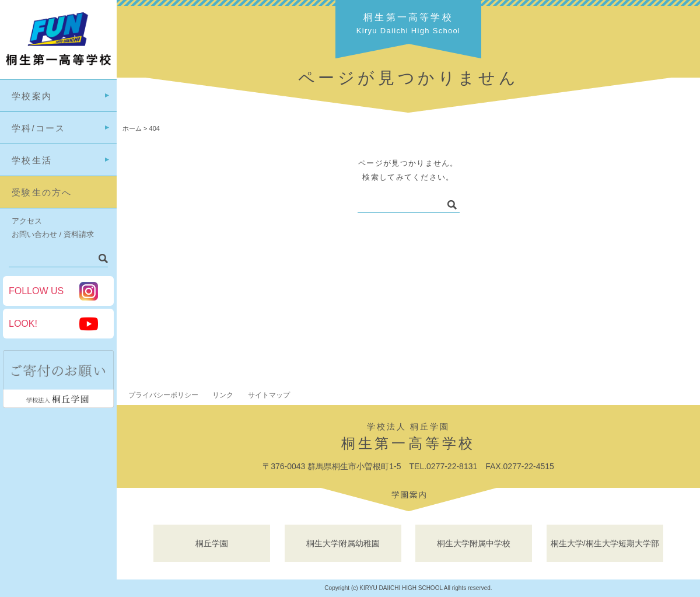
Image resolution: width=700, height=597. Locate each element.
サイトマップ (269, 395)
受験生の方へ (42, 192)
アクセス (27, 221)
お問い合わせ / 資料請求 (53, 234)
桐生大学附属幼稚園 (343, 543)
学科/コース (39, 128)
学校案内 (32, 96)
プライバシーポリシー (163, 395)
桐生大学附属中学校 (474, 543)
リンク (223, 395)
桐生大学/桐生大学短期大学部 (605, 543)
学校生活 (32, 160)
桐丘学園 (212, 543)
